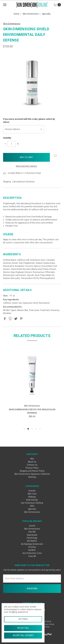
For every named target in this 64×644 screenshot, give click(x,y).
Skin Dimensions (32, 512)
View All (32, 556)
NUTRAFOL (32, 541)
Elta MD (32, 532)
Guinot (32, 526)
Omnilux (32, 547)
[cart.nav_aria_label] (58, 5)
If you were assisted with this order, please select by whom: (29, 121)
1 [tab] (24, 429)
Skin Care (32, 494)
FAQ (32, 459)
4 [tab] (36, 429)
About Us (32, 462)
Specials (32, 509)
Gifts (32, 506)
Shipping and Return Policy (32, 471)
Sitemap (32, 477)
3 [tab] (32, 429)
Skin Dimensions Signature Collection (32, 474)
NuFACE (32, 550)
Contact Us (32, 465)
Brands (32, 491)
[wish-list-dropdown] (55, 156)
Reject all (23, 628)
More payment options (26, 166)
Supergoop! (32, 535)
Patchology (32, 538)
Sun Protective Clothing (32, 503)
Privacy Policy (32, 468)
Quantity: (7, 138)
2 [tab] (28, 429)
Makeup (32, 497)
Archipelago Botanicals (32, 544)
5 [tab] (40, 429)
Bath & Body (32, 500)
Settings (23, 619)
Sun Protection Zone (32, 553)
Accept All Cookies (23, 635)
